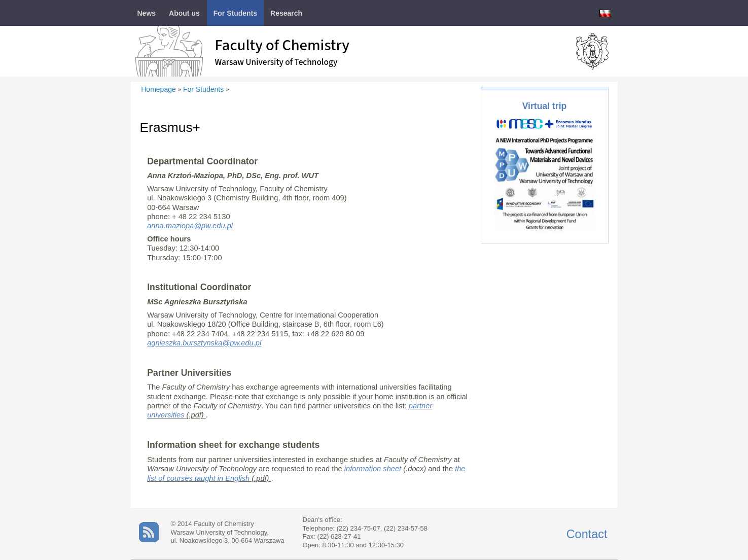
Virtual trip (545, 106)
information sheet (373, 469)
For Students (203, 89)
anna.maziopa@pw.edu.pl (190, 226)
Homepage (158, 89)
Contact (587, 534)
